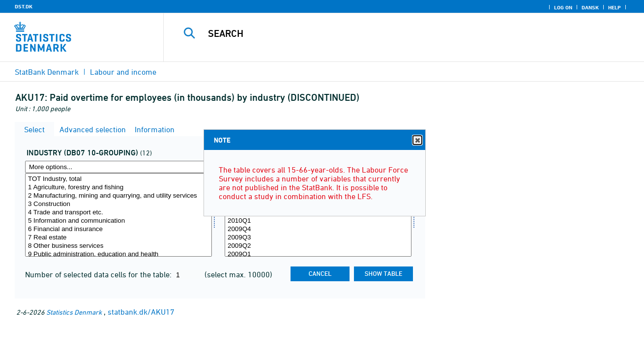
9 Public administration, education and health (118, 254)
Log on (563, 7)
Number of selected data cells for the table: (99, 274)
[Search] (394, 33)
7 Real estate (118, 238)
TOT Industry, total (118, 179)
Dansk (590, 7)
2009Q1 (318, 254)
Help (615, 7)
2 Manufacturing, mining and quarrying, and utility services (118, 196)
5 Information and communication (118, 221)
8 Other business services (118, 246)
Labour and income (123, 72)
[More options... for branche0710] (118, 167)
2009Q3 (318, 238)
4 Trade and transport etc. (118, 213)
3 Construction (118, 204)
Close (417, 140)
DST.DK (24, 6)
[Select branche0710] (118, 215)
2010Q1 (318, 221)
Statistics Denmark (74, 312)
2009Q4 (318, 229)
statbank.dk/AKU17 (141, 312)
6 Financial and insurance (118, 229)
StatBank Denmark (47, 72)
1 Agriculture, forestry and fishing (118, 188)
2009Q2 (318, 246)
